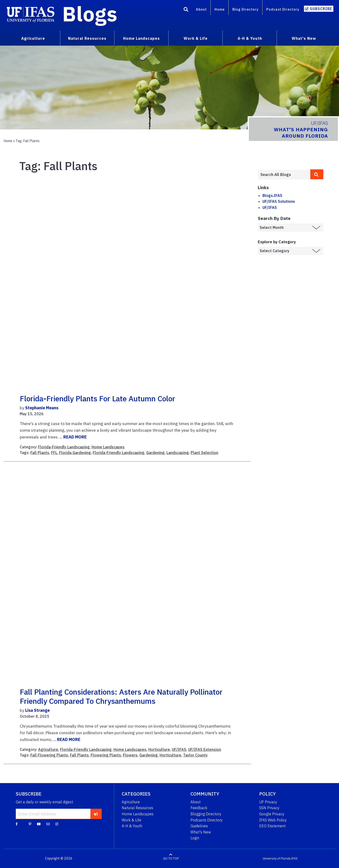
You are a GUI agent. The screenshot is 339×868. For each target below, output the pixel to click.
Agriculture (48, 749)
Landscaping (178, 453)
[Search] (186, 10)
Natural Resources (137, 808)
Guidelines (199, 826)
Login (195, 838)
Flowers (130, 755)
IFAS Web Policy (273, 820)
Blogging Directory (206, 814)
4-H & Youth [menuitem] (250, 38)
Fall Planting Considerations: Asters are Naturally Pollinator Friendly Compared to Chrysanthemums (121, 696)
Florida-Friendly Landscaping (64, 447)
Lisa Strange (37, 710)
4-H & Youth (132, 826)
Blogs (90, 14)
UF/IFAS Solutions (279, 201)
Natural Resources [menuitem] (87, 38)
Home (220, 9)
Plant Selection (204, 453)
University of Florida (277, 858)
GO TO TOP (171, 858)
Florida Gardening (75, 453)
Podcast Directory (283, 9)
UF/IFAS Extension (205, 749)
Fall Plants (40, 453)
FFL (54, 453)
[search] (317, 174)
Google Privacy (272, 814)
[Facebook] (17, 824)
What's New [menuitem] (304, 38)
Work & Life (131, 820)
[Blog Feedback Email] (48, 824)
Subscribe (321, 9)
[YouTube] (39, 824)
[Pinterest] (30, 824)
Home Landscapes (108, 447)
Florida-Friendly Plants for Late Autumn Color (97, 398)
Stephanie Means (42, 408)
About (201, 9)
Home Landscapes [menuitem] (141, 38)
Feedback (199, 808)
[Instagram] (57, 824)
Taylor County (195, 755)
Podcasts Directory (207, 820)
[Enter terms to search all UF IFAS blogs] (284, 175)
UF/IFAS (179, 749)
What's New (201, 832)
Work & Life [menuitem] (196, 38)
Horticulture (159, 749)
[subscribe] (96, 814)
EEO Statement (272, 826)
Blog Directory (245, 9)
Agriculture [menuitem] (33, 38)
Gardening (155, 453)
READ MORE (75, 437)
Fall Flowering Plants (49, 755)
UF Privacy (268, 802)
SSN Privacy (269, 808)
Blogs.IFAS (272, 195)
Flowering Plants (106, 755)
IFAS (294, 858)
